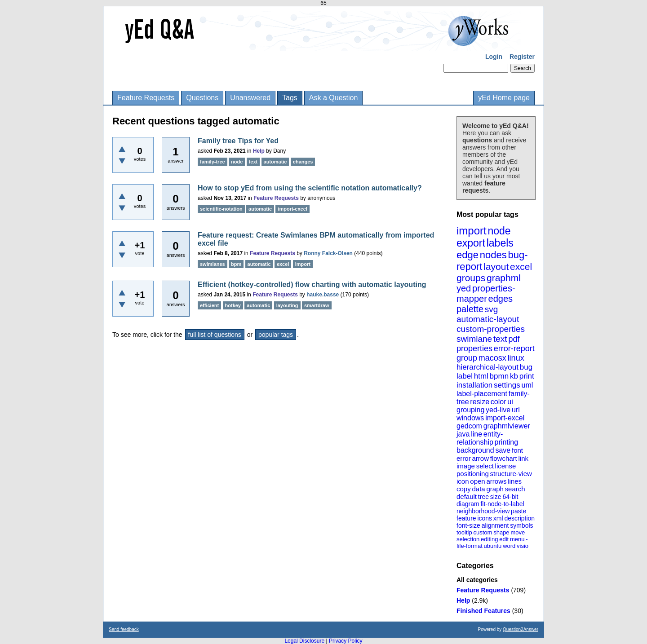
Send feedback (124, 629)
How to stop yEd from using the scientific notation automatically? (310, 188)
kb (514, 376)
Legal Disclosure (304, 641)
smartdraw (317, 305)
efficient (209, 305)
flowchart (504, 458)
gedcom (469, 426)
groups (471, 278)
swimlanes (213, 264)
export (471, 243)
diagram (468, 504)
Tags (290, 98)
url (516, 410)
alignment (495, 525)
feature (466, 518)
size (496, 497)
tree (483, 497)
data (478, 489)
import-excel (505, 418)
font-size (468, 525)
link (524, 458)
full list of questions (215, 335)
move (518, 532)
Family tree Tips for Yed (238, 141)
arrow (480, 458)
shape (501, 532)
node (499, 231)
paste (518, 511)
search (515, 489)
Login (494, 57)
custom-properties (491, 329)
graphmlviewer (507, 426)
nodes (493, 255)
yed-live (498, 410)
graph (495, 489)
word (509, 546)
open (477, 481)
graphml (504, 278)
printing (506, 442)
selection (468, 539)
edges (501, 299)
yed (464, 288)
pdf (514, 339)
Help (463, 600)
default (467, 496)
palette (470, 309)
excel (521, 267)
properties (474, 348)
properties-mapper (486, 293)
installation (474, 385)
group (467, 358)
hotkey (233, 305)
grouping (470, 410)
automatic (275, 162)
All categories (477, 580)
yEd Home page (504, 98)
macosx (492, 358)
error (464, 458)
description (519, 518)
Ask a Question (334, 98)
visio (523, 546)
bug (526, 367)
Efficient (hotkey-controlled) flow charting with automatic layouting (312, 285)
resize (480, 402)
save (503, 450)
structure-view (511, 474)
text (500, 339)
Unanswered (250, 98)
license (506, 466)
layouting (287, 305)
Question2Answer (521, 629)
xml (498, 518)
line (476, 434)
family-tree (213, 162)
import (472, 231)
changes (303, 162)
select (485, 466)
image (466, 466)
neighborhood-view (483, 511)
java (463, 434)
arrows (496, 481)
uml (527, 385)
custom (483, 532)
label (465, 376)
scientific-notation (221, 209)
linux (516, 358)
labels (500, 243)
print (527, 376)
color (499, 402)
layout (496, 267)
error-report (514, 348)
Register (522, 57)
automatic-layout (488, 319)
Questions (202, 98)
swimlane (474, 339)
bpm (236, 264)
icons (485, 518)
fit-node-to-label (502, 504)
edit (504, 539)
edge (468, 255)
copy (464, 489)
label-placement (482, 394)
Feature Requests (146, 98)
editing (489, 539)
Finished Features (483, 611)
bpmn (499, 376)
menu (517, 539)
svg (492, 309)
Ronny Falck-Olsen (328, 253)
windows (470, 418)
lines (515, 481)
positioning (473, 474)
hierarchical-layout (487, 367)
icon (463, 481)
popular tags (276, 335)
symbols (521, 525)
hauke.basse (323, 295)
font (517, 450)
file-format (470, 546)
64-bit (510, 497)
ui (510, 402)
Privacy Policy (346, 641)
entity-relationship (480, 438)
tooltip (464, 532)
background (475, 450)
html (481, 376)
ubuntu (493, 546)
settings (507, 385)
